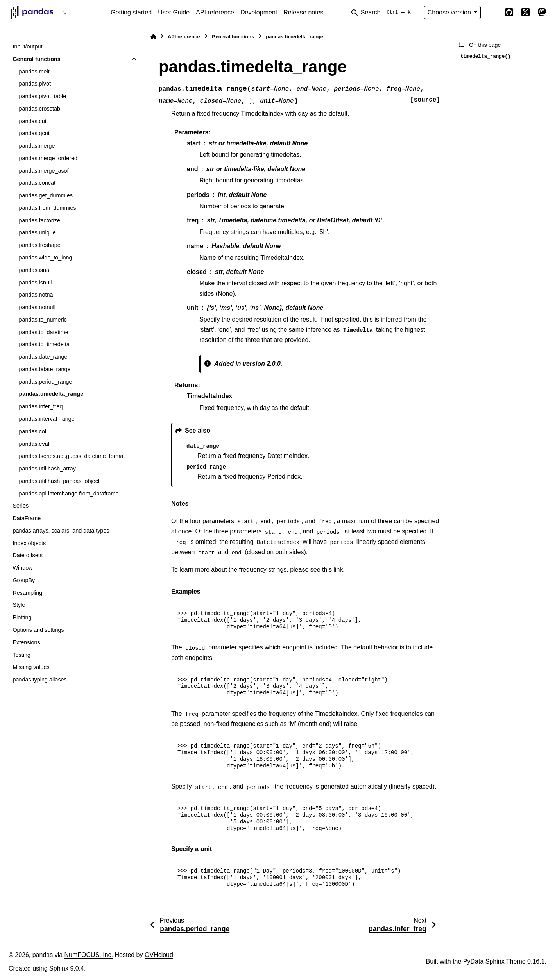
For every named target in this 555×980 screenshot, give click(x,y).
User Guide (174, 12)
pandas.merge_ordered (48, 158)
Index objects (29, 543)
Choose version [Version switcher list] (450, 12)
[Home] (153, 37)
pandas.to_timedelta (44, 344)
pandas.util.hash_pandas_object (59, 481)
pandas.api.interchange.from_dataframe (69, 494)
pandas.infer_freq (41, 406)
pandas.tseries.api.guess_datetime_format (72, 456)
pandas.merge (37, 146)
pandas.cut (32, 121)
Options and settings (38, 630)
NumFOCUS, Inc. (89, 955)
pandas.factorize (39, 220)
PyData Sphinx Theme (494, 961)
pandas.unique (37, 232)
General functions (36, 59)
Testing (21, 655)
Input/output (27, 46)
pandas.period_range (45, 382)
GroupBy (24, 580)
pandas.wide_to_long (45, 258)
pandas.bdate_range (45, 369)
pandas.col (32, 431)
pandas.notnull (37, 307)
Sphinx (59, 968)
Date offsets (28, 555)
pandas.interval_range (47, 419)
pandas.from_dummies (47, 208)
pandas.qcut (34, 133)
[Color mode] (492, 13)
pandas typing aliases (39, 680)
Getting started (131, 12)
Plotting (22, 617)
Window (22, 568)
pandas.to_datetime (43, 332)
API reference (215, 12)
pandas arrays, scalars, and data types (61, 531)
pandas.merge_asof (44, 171)
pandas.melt (34, 72)
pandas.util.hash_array (47, 469)
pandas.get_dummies (46, 195)
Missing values (31, 667)
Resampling (27, 593)
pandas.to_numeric (43, 320)
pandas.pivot (35, 84)
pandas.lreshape (39, 245)
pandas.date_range (43, 357)
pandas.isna (34, 270)
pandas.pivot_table (42, 96)
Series (21, 506)
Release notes (303, 12)
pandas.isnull (35, 283)
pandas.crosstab (39, 109)
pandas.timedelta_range (51, 394)
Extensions (26, 642)
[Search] (383, 13)
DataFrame (27, 518)
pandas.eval (34, 444)
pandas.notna (36, 295)
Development (259, 12)
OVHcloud (159, 955)
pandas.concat (37, 183)
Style (19, 605)
